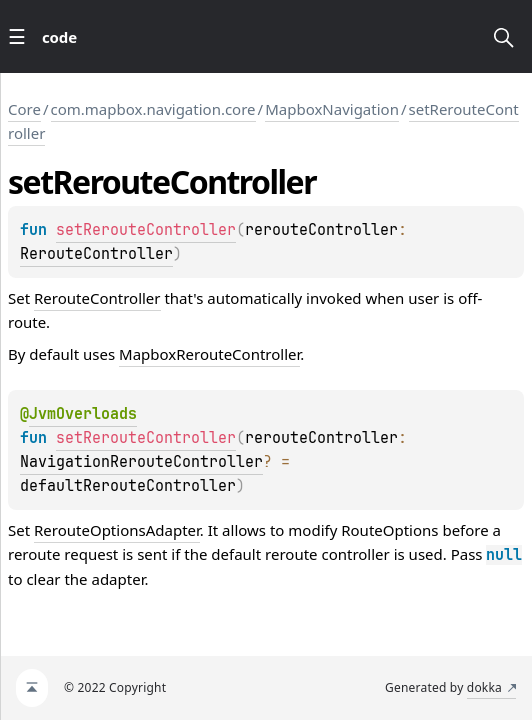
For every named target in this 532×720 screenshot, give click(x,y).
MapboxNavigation (332, 109)
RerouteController (96, 254)
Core (24, 109)
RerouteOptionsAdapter (117, 530)
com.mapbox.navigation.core (153, 109)
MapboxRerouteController (209, 354)
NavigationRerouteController (141, 462)
